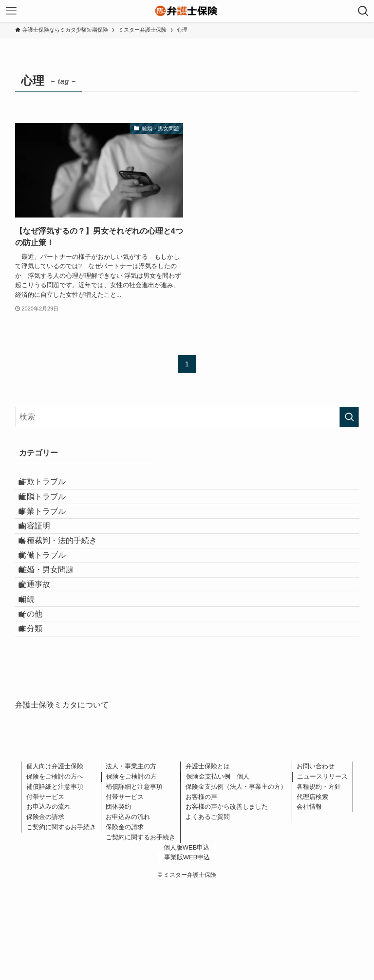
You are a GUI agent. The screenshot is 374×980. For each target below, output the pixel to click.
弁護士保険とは (208, 859)
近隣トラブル (52, 509)
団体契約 (118, 899)
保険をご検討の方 (131, 869)
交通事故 (44, 647)
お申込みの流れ (48, 899)
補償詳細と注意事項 (55, 879)
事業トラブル (52, 532)
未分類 (40, 717)
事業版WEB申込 (187, 950)
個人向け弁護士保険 (55, 859)
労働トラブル (52, 601)
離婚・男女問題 (56, 624)
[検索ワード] (187, 417)
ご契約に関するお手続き (61, 919)
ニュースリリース (322, 869)
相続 (37, 670)
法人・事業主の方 (131, 859)
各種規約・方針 (319, 879)
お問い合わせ (316, 859)
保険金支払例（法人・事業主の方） (236, 879)
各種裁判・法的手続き (68, 578)
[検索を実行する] (349, 417)
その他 (40, 694)
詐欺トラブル (52, 486)
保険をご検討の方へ (55, 869)
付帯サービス (45, 889)
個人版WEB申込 (187, 939)
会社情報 (309, 899)
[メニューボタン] (11, 11)
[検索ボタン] (363, 11)
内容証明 (44, 555)
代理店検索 (312, 889)
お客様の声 (201, 889)
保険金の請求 (45, 909)
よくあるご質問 (208, 909)
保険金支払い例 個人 (218, 869)
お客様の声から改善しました (227, 899)
